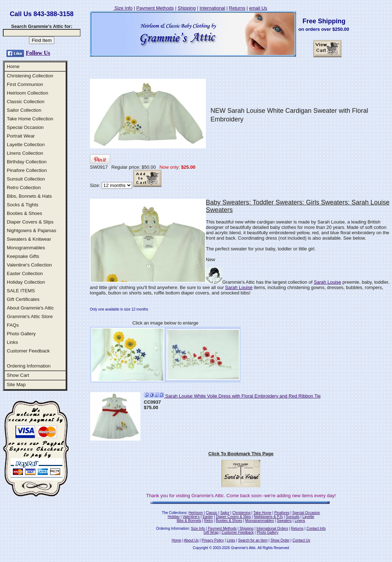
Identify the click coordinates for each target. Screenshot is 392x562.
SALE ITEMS (21, 291)
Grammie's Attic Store (30, 316)
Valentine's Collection (29, 265)
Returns (237, 8)
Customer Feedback (28, 351)
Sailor (225, 513)
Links (12, 342)
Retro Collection (24, 188)
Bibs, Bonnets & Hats (29, 196)
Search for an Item (253, 540)
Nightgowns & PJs (268, 517)
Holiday (173, 517)
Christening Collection (30, 76)
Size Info (123, 8)
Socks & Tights (23, 205)
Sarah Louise (327, 282)
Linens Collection (25, 153)
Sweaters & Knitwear (29, 239)
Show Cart (18, 375)
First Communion (25, 84)
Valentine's (191, 517)
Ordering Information (29, 366)
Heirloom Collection (28, 93)
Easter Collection (25, 273)
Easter (208, 517)
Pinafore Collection (27, 170)
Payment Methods (155, 8)
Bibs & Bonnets (189, 521)
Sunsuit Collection (26, 179)
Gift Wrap (211, 532)
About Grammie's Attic (30, 308)
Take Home (262, 513)
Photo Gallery (21, 334)
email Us (258, 8)
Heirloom (196, 513)
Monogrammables (26, 248)
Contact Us (301, 540)
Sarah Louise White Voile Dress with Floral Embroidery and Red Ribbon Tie (232, 396)
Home (13, 66)
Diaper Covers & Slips (30, 222)
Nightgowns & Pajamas (32, 230)
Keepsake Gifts (23, 256)
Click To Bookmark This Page (241, 454)
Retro (208, 521)
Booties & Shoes (25, 213)
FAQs (13, 325)
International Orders (272, 529)
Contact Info (316, 529)
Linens (300, 521)
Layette (308, 517)
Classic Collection (26, 102)
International (212, 8)
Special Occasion (25, 127)
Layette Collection (26, 145)
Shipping (187, 8)
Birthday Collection (27, 162)
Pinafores (282, 513)
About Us (191, 540)
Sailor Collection (24, 110)
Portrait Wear (21, 136)
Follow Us (38, 53)
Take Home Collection (30, 119)
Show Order (280, 540)
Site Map (16, 385)
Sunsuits (292, 517)
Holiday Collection (26, 282)
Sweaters (284, 521)
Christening (241, 513)
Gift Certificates (23, 299)
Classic (212, 513)
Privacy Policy (213, 540)
